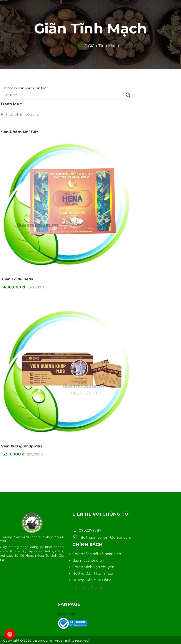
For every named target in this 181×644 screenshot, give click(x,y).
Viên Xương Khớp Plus (22, 446)
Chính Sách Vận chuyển (93, 567)
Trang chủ (72, 46)
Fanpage (69, 604)
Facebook (67, 614)
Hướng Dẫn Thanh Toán (93, 574)
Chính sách (87, 545)
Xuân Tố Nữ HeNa (17, 279)
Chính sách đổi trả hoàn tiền (97, 554)
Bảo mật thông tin (88, 560)
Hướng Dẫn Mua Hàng (92, 580)
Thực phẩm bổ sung (22, 114)
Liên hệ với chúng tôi (101, 514)
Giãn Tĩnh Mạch (90, 28)
